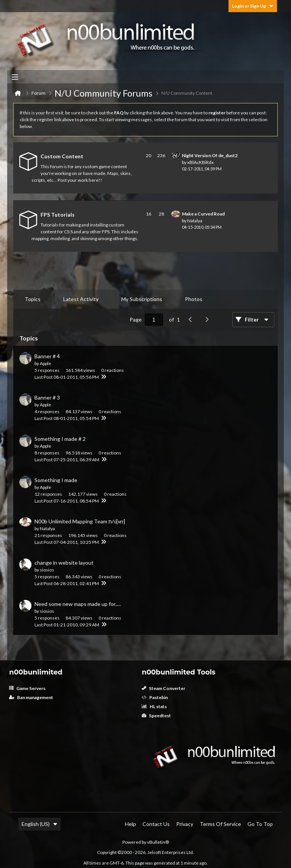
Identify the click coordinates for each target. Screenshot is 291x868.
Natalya (195, 221)
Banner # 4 (47, 356)
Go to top (260, 824)
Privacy (185, 824)
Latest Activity (81, 299)
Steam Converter (163, 688)
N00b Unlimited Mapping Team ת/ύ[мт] (80, 521)
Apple (45, 363)
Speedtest (156, 716)
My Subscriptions (142, 299)
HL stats (154, 706)
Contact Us (156, 824)
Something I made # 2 (60, 439)
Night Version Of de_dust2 (210, 155)
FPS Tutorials (58, 215)
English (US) (39, 824)
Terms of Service (220, 824)
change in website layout (64, 563)
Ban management (31, 697)
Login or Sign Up (253, 6)
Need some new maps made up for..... (78, 604)
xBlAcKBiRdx (200, 162)
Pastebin (155, 697)
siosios (47, 570)
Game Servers (27, 688)
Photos (194, 299)
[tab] (33, 299)
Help (131, 824)
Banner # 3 (47, 397)
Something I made (56, 480)
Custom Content (62, 156)
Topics (33, 299)
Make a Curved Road (203, 214)
